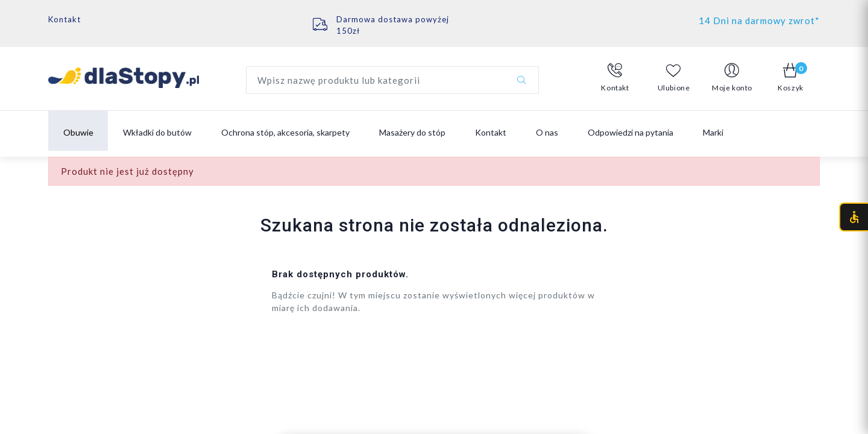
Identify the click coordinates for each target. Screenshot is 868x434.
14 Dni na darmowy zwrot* (759, 20)
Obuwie (78, 132)
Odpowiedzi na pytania (631, 132)
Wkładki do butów (157, 132)
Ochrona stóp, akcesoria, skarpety (285, 132)
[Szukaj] (521, 80)
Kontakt (64, 19)
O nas (547, 132)
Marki (713, 132)
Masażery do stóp (412, 132)
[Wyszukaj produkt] (392, 80)
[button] (615, 78)
